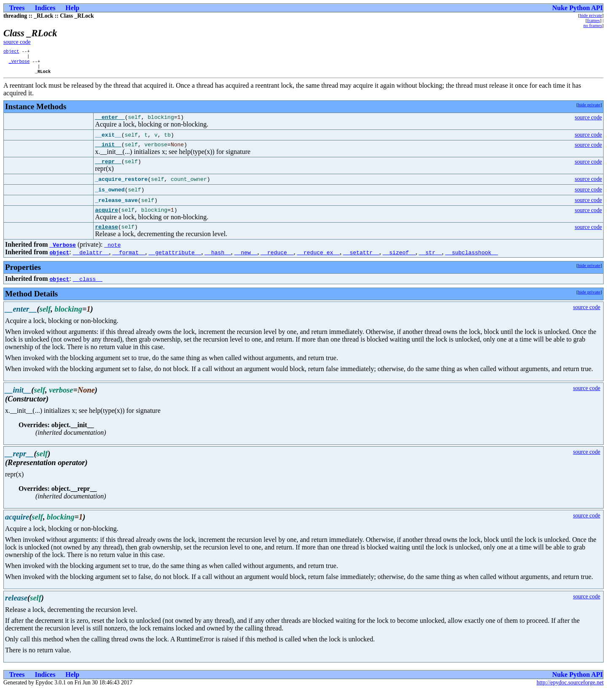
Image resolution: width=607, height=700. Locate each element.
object (11, 52)
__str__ (431, 263)
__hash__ (218, 263)
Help (72, 8)
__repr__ (108, 169)
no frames (593, 25)
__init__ (108, 151)
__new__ (246, 263)
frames (594, 20)
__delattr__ (91, 263)
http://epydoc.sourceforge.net (570, 693)
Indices (45, 8)
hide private (591, 15)
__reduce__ (277, 263)
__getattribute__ (175, 263)
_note (112, 255)
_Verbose (19, 64)
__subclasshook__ (471, 263)
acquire (106, 219)
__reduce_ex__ (318, 263)
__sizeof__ (399, 263)
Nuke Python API (577, 8)
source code (17, 42)
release (106, 237)
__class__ (88, 289)
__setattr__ (361, 263)
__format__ (129, 263)
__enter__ (110, 122)
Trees (17, 8)
